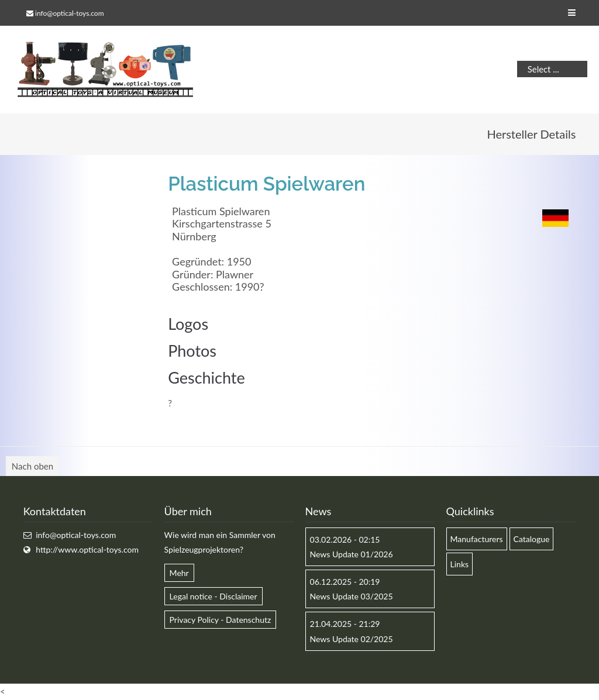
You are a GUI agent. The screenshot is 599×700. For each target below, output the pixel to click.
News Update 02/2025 (352, 639)
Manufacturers (477, 539)
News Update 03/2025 (352, 596)
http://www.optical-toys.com (87, 549)
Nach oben (32, 466)
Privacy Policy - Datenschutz (221, 620)
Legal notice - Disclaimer (214, 596)
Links (460, 564)
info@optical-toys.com (69, 13)
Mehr (179, 573)
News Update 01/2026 (352, 554)
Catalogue (532, 539)
